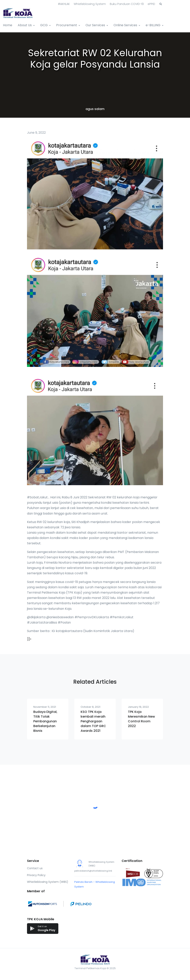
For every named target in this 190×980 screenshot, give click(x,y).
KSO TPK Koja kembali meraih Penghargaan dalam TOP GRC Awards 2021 (93, 721)
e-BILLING (153, 25)
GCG (44, 25)
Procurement (67, 25)
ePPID (151, 4)
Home (8, 25)
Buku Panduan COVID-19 (127, 4)
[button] (161, 4)
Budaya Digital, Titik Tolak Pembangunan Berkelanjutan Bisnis (45, 721)
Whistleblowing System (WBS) (48, 882)
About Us (25, 25)
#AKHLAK (64, 4)
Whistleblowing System (90, 4)
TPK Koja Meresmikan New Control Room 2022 (141, 719)
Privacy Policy (36, 875)
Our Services (95, 25)
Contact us (35, 868)
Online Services (125, 25)
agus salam (95, 109)
